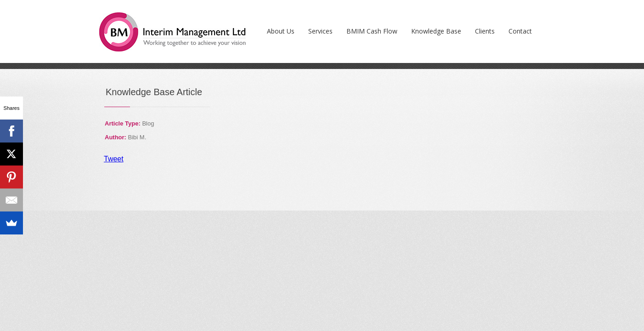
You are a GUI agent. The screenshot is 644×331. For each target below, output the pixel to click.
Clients (485, 31)
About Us (281, 31)
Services (320, 31)
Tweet (114, 159)
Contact (520, 31)
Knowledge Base (436, 31)
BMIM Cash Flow (372, 31)
